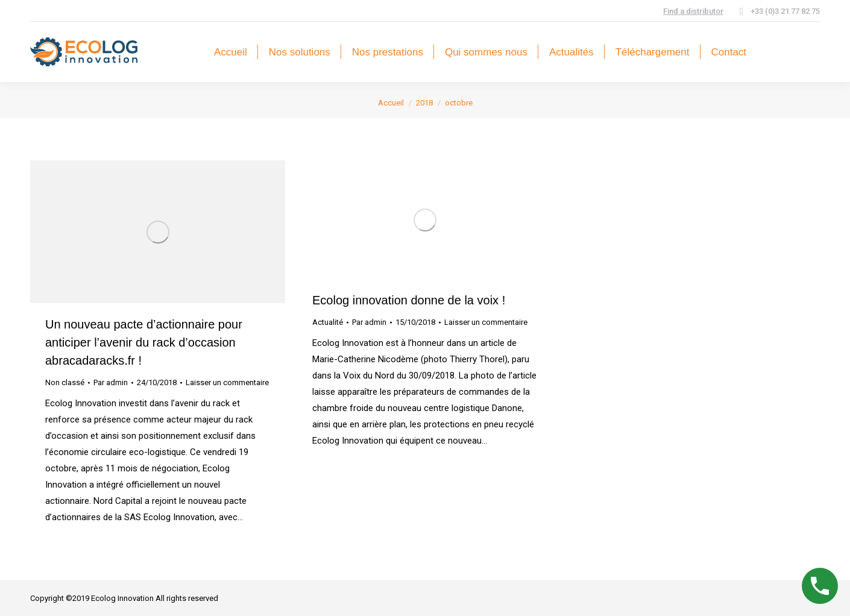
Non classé (65, 382)
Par (111, 382)
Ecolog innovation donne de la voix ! (409, 300)
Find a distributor (693, 11)
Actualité (328, 322)
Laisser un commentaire (227, 382)
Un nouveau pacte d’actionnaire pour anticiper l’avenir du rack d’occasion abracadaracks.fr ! (144, 342)
